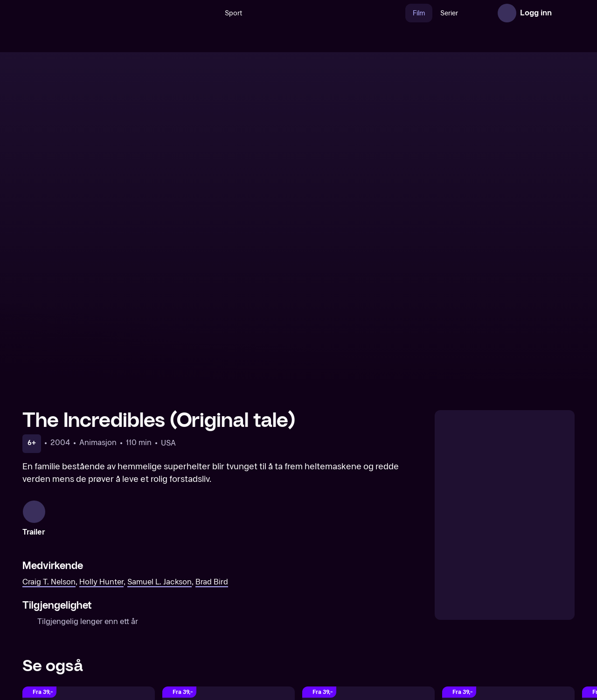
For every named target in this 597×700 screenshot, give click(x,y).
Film (399, 13)
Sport (213, 13)
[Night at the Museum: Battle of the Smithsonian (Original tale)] (368, 556)
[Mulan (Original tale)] (229, 556)
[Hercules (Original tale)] (89, 556)
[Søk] (187, 13)
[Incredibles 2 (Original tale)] (508, 556)
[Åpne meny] (565, 13)
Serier (429, 13)
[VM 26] (307, 13)
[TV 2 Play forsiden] (92, 13)
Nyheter (466, 13)
